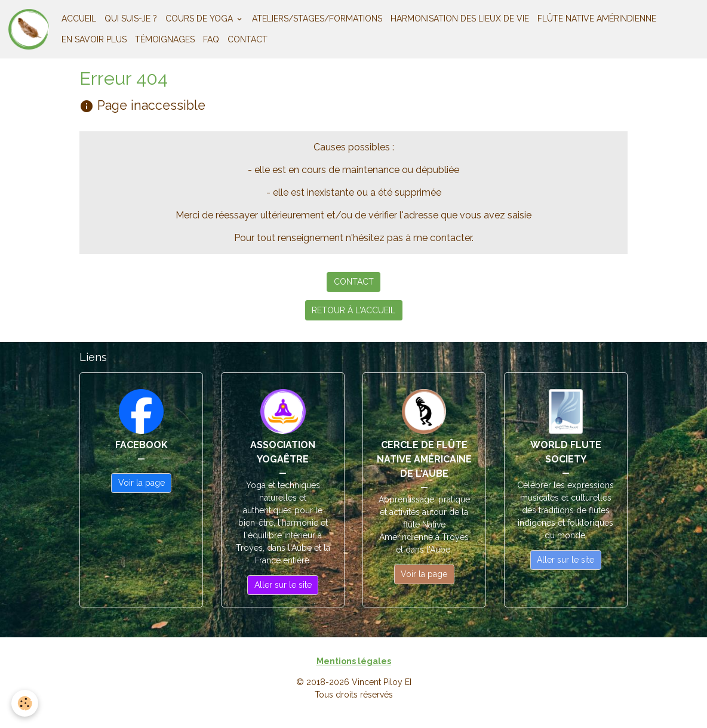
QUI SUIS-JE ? (131, 18)
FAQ (211, 39)
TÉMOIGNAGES (165, 39)
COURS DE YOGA (200, 18)
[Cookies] (25, 703)
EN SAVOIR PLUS (94, 39)
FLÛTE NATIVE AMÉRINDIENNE (597, 18)
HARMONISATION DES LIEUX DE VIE (460, 18)
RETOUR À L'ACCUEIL (353, 310)
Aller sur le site (283, 585)
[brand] (29, 29)
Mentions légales (354, 661)
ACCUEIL (79, 18)
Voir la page (142, 483)
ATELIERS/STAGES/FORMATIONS (317, 18)
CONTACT (248, 39)
